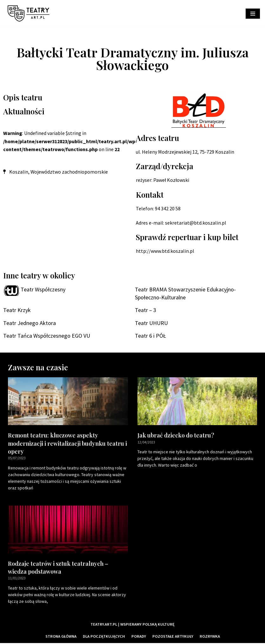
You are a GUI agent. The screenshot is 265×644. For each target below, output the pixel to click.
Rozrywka (210, 637)
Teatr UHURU (151, 324)
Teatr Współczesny (43, 290)
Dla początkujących (104, 637)
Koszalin (19, 172)
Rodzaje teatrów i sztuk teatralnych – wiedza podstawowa (58, 568)
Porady (139, 637)
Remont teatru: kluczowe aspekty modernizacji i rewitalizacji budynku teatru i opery (67, 444)
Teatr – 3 (146, 311)
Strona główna (61, 637)
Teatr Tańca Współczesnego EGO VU (47, 336)
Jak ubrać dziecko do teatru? (176, 436)
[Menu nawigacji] (253, 14)
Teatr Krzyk (17, 311)
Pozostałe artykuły (173, 637)
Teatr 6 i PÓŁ (150, 336)
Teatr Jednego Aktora (30, 324)
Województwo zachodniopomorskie (69, 172)
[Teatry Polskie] (30, 13)
